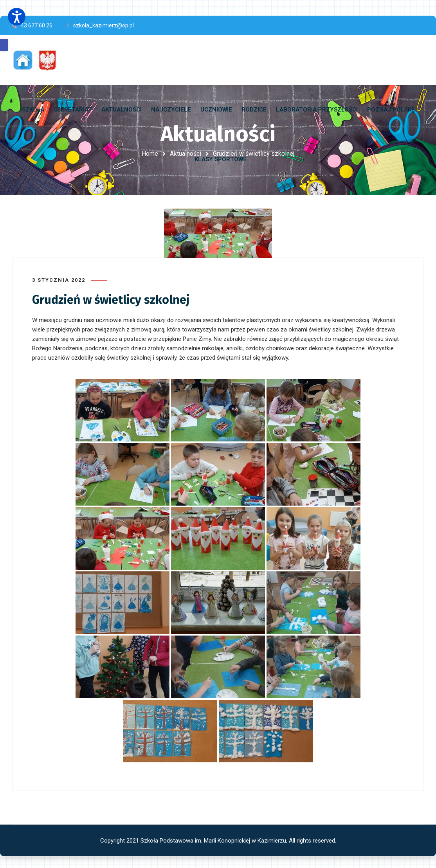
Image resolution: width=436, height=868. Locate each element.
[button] (4, 45)
